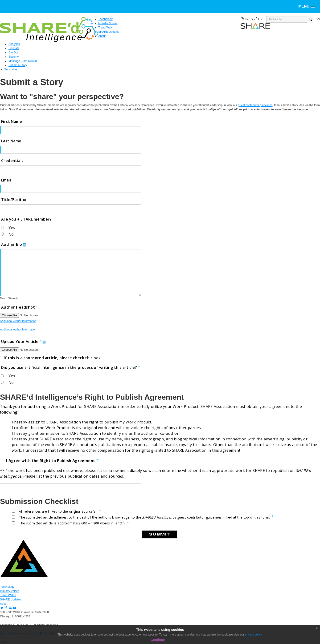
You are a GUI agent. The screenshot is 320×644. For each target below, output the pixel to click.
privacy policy (253, 635)
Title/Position (14, 200)
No (11, 234)
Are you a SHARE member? (26, 219)
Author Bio (12, 244)
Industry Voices (10, 591)
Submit (160, 534)
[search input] (287, 19)
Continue (158, 640)
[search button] (310, 20)
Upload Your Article (20, 342)
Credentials (12, 161)
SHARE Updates (10, 600)
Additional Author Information (18, 321)
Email (6, 180)
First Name (12, 121)
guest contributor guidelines (255, 105)
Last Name (11, 141)
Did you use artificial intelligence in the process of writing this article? (69, 367)
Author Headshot (18, 307)
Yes (12, 228)
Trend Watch (8, 595)
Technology (7, 587)
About (4, 604)
